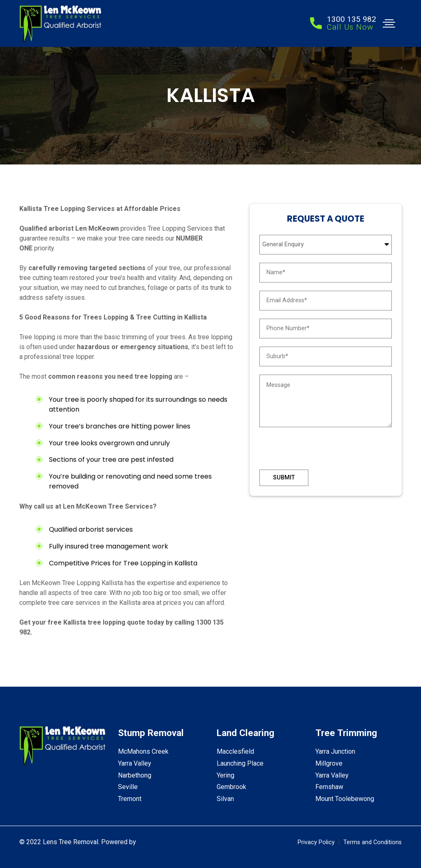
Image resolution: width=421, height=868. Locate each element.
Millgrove (329, 763)
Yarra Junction (335, 751)
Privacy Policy (316, 842)
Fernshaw (329, 787)
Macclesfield (235, 751)
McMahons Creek (143, 751)
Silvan (225, 799)
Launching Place (240, 763)
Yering (226, 775)
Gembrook (231, 787)
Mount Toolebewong (345, 799)
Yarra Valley (135, 763)
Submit (284, 478)
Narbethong (135, 775)
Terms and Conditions (372, 842)
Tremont (130, 799)
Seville (128, 787)
